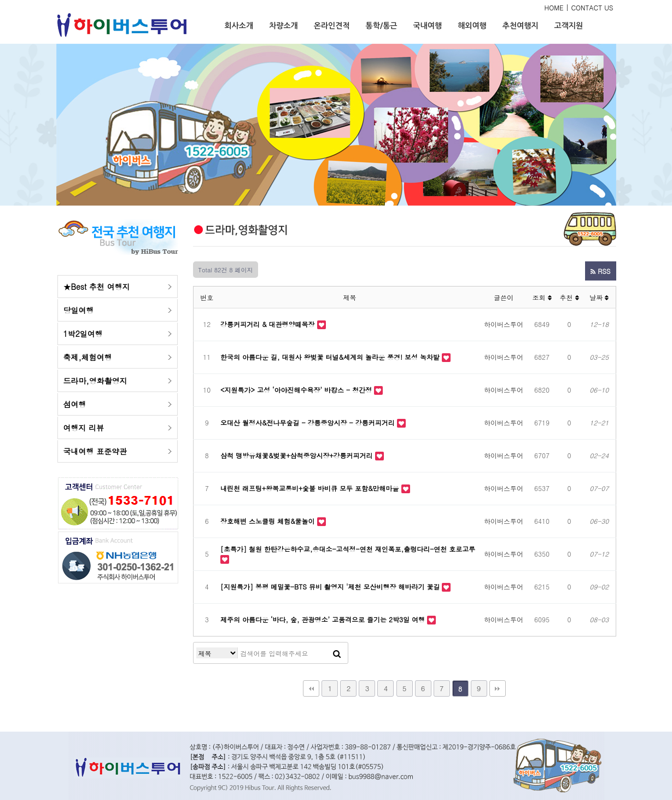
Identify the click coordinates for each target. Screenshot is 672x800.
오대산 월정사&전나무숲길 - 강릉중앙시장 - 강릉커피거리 (309, 422)
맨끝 (498, 688)
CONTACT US (592, 7)
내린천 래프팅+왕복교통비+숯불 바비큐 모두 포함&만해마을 (311, 488)
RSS (600, 271)
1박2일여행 (83, 334)
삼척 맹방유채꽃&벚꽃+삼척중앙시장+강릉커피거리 (298, 455)
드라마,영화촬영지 (95, 381)
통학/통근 (382, 26)
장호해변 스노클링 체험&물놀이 (269, 521)
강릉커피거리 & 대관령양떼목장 (269, 324)
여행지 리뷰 (84, 428)
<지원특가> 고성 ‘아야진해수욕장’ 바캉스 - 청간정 (297, 390)
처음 (311, 688)
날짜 (599, 297)
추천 (569, 297)
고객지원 (569, 26)
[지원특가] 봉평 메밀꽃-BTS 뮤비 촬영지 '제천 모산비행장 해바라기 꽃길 (331, 586)
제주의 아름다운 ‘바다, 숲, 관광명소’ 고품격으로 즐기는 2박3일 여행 (324, 619)
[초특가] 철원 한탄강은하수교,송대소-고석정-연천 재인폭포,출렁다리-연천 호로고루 (348, 549)
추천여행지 (521, 26)
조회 (542, 297)
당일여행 (79, 310)
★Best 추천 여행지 (97, 287)
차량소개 (284, 26)
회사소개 (239, 26)
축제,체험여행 (88, 357)
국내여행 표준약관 (95, 451)
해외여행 (472, 26)
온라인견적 (332, 26)
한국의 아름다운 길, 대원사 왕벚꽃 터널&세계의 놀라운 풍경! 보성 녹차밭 (331, 357)
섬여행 (75, 404)
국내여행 (427, 26)
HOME (554, 7)
